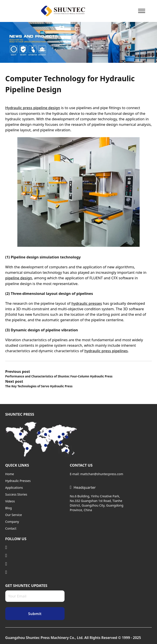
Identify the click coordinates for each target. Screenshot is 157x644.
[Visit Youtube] (35, 564)
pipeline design (19, 278)
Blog (9, 508)
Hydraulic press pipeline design (33, 108)
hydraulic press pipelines (106, 351)
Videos (10, 501)
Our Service (14, 515)
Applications (14, 488)
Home (10, 474)
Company (12, 522)
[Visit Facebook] (35, 572)
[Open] (142, 11)
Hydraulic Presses (18, 481)
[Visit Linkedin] (35, 547)
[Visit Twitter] (35, 556)
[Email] (35, 596)
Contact (11, 528)
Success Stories (16, 494)
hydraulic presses (87, 303)
